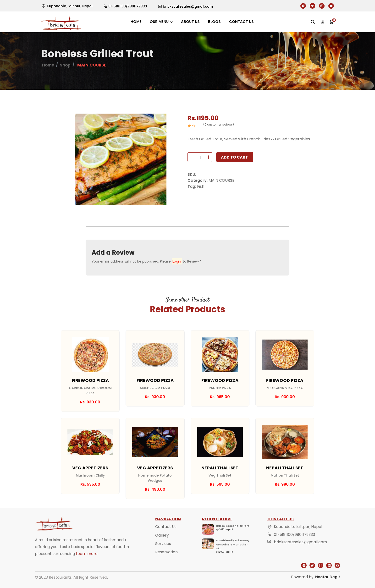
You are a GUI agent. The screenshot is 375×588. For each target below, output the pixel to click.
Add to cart (234, 157)
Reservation (166, 562)
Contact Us (166, 537)
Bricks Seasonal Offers (233, 536)
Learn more (87, 564)
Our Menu (159, 22)
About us (190, 22)
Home (136, 22)
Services (163, 554)
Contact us (241, 22)
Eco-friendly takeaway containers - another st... (233, 555)
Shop (65, 65)
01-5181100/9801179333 (294, 545)
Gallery (162, 546)
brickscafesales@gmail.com (300, 552)
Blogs (214, 22)
